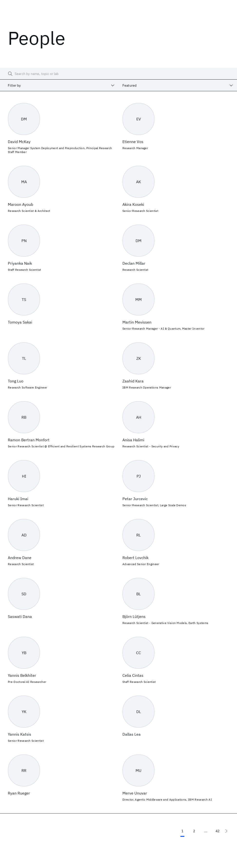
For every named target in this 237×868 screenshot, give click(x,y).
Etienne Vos (133, 142)
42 (217, 831)
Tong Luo (16, 381)
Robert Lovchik (135, 558)
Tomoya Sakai (20, 322)
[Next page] (226, 831)
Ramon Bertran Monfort (29, 440)
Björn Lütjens (134, 616)
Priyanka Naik (20, 263)
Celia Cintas (133, 675)
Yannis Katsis (20, 734)
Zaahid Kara (133, 381)
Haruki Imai (18, 499)
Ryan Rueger (19, 793)
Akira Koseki (133, 204)
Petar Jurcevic (135, 499)
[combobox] (59, 85)
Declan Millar (134, 263)
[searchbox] (118, 74)
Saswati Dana (20, 616)
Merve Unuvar (135, 793)
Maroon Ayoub (20, 204)
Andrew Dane (20, 558)
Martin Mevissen (137, 322)
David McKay (19, 142)
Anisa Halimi (133, 440)
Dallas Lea (132, 734)
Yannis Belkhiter (22, 675)
